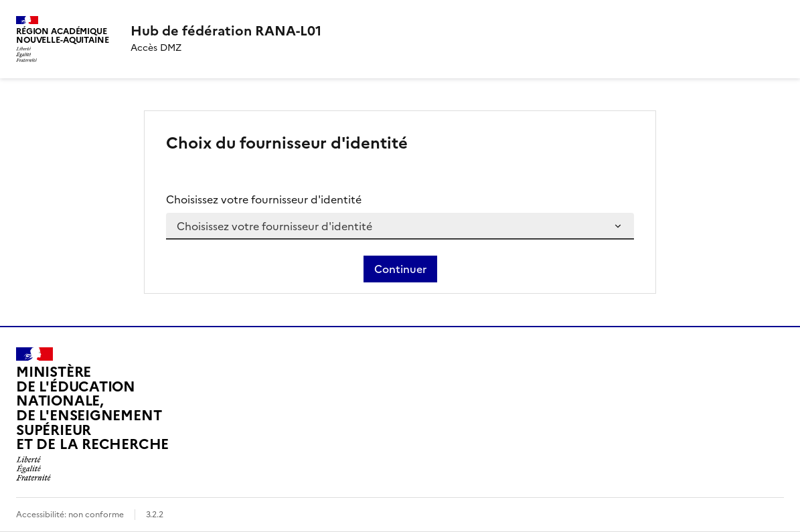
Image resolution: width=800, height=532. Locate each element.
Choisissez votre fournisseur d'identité (264, 199)
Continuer (400, 269)
